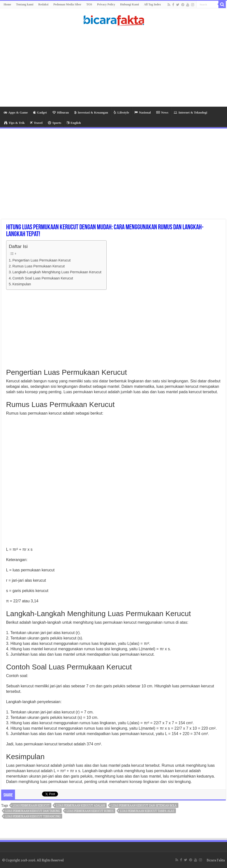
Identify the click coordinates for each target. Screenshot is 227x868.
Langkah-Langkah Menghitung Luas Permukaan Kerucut (57, 272)
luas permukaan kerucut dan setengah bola (144, 805)
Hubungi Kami (130, 4)
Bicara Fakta (216, 860)
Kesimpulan (22, 284)
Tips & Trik (14, 123)
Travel (36, 123)
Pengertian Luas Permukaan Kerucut (42, 260)
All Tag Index (152, 4)
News (162, 112)
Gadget (40, 112)
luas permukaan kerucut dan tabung (33, 811)
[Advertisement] (114, 67)
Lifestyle (121, 112)
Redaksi (43, 4)
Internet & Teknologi (190, 112)
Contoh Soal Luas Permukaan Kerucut (43, 278)
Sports (55, 123)
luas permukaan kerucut (31, 805)
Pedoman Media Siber (67, 4)
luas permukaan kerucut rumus (90, 811)
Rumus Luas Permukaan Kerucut (39, 266)
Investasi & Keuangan (91, 112)
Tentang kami (25, 4)
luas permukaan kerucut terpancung (33, 816)
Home (7, 4)
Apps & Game (16, 112)
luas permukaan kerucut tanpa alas (147, 811)
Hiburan (61, 112)
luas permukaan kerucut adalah (81, 805)
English (74, 123)
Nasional (142, 112)
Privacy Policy (106, 4)
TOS (89, 4)
